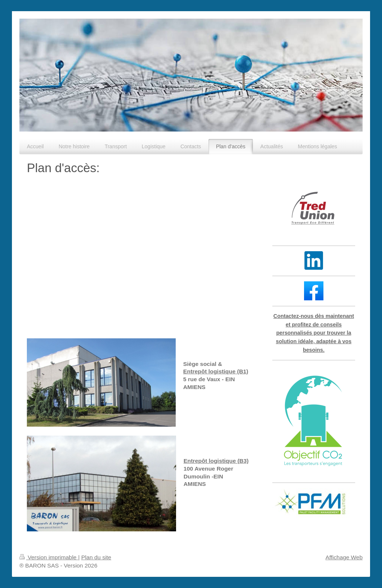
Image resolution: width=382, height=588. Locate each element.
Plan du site (96, 557)
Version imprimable (49, 557)
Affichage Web (344, 557)
